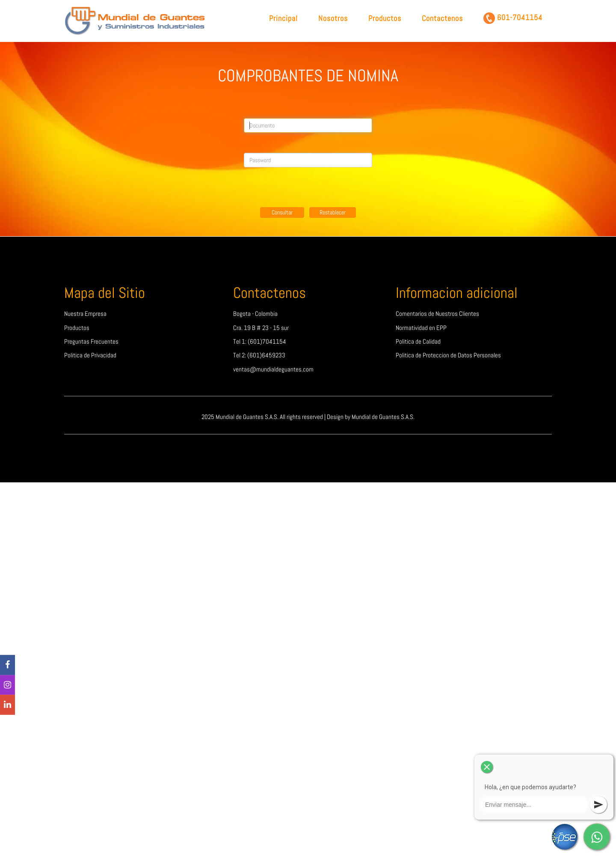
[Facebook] (7, 665)
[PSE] (565, 837)
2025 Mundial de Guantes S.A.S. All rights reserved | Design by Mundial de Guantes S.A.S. (308, 417)
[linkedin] (7, 705)
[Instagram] (7, 685)
